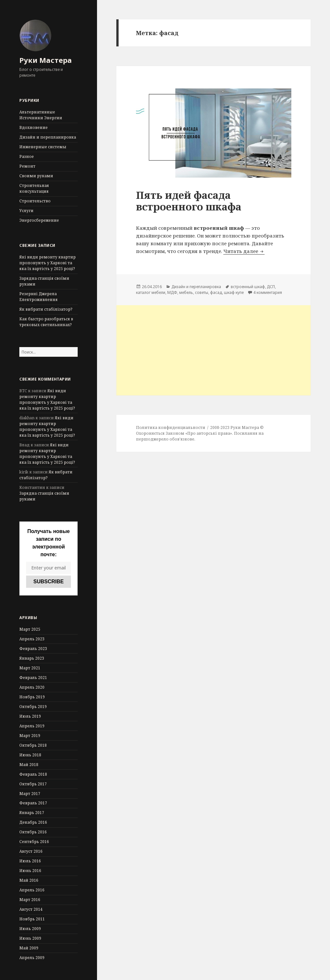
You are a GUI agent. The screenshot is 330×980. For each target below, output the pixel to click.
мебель (186, 292)
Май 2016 (29, 880)
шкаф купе (234, 292)
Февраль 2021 (33, 678)
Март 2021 (30, 668)
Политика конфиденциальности (171, 427)
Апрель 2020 (32, 687)
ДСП (271, 287)
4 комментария (268, 292)
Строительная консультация (34, 188)
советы (202, 292)
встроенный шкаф (248, 287)
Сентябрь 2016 (34, 842)
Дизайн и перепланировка (48, 137)
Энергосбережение (39, 220)
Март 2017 (30, 794)
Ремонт (27, 166)
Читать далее (244, 251)
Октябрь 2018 (33, 745)
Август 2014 (31, 909)
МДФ (172, 292)
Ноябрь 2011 (32, 919)
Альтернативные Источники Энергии (41, 115)
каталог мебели (151, 292)
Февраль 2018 (33, 774)
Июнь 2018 (30, 755)
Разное (27, 156)
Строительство (35, 201)
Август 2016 (31, 851)
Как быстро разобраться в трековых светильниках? (46, 322)
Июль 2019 (30, 716)
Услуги (26, 211)
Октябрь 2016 (33, 832)
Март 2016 (30, 900)
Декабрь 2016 (33, 822)
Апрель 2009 (32, 958)
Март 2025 (30, 629)
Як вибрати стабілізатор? (46, 309)
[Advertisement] (213, 350)
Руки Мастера (46, 60)
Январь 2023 (32, 658)
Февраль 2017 (33, 803)
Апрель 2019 (32, 726)
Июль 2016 (30, 861)
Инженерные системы (43, 147)
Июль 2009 (30, 929)
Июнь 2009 (30, 938)
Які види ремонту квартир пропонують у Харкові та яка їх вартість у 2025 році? (48, 263)
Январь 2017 (32, 813)
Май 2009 (29, 948)
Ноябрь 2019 (32, 697)
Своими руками (36, 176)
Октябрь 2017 (33, 784)
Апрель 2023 (32, 639)
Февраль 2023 (33, 649)
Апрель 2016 (32, 890)
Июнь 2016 (30, 871)
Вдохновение (34, 127)
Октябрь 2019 (33, 707)
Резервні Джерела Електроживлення (39, 297)
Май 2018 (29, 765)
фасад (216, 292)
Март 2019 (30, 736)
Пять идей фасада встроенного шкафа (189, 201)
